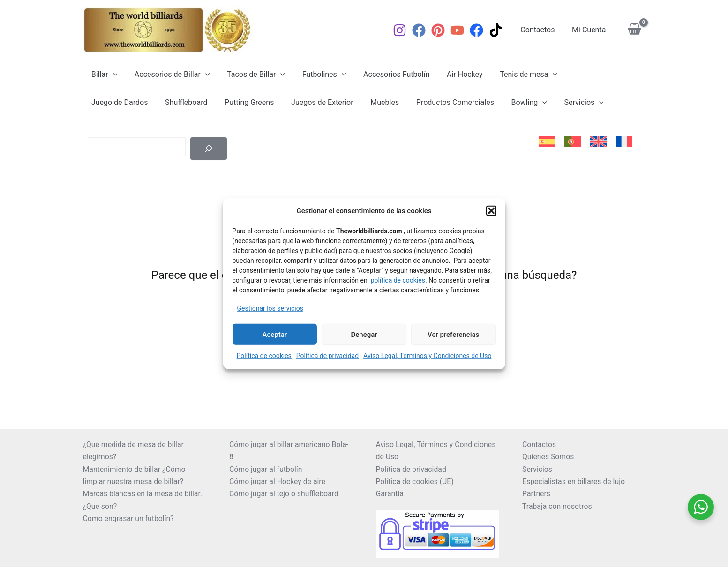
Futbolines (316, 75)
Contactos (541, 30)
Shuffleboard (112, 102)
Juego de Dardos (587, 74)
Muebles (304, 102)
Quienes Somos (548, 457)
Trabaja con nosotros (558, 506)
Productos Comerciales (372, 102)
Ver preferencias (453, 334)
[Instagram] (404, 30)
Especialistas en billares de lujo (574, 481)
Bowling (443, 103)
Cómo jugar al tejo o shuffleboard (285, 494)
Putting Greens (172, 102)
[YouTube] (462, 30)
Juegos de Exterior (243, 102)
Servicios (496, 103)
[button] (491, 211)
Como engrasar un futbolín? (129, 519)
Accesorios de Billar (169, 75)
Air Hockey (453, 74)
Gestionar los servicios (270, 308)
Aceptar (275, 334)
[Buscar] (209, 149)
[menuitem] (547, 142)
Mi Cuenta (590, 30)
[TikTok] (500, 30)
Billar (103, 75)
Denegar (364, 334)
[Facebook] (423, 30)
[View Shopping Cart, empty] (635, 30)
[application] (112, 75)
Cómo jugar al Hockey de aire (278, 481)
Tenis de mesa (514, 75)
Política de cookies (264, 356)
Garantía (390, 494)
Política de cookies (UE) (415, 481)
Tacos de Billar (250, 75)
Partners (537, 494)
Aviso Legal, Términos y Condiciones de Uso (427, 356)
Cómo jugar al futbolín (266, 469)
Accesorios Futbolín (387, 74)
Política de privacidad (327, 356)
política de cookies (398, 280)
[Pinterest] (442, 30)
